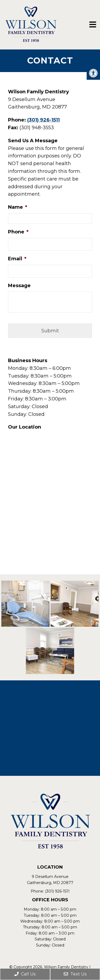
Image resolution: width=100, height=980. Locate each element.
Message (19, 286)
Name (18, 207)
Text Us (75, 974)
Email (17, 259)
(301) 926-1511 (43, 120)
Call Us (25, 974)
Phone (18, 232)
